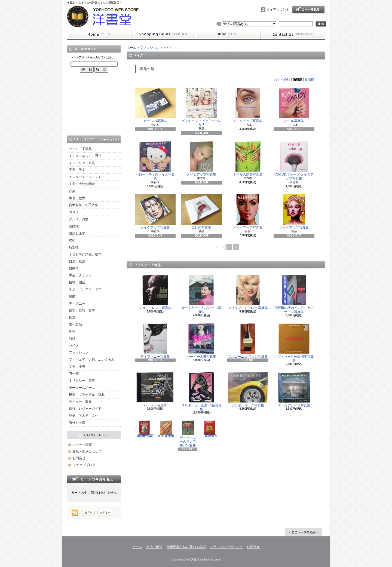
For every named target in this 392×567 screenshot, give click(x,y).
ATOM (105, 513)
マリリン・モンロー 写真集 (248, 292)
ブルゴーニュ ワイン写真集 (248, 341)
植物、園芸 (77, 282)
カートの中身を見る (94, 479)
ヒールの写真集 (155, 105)
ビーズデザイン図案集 (166, 429)
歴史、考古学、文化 (84, 416)
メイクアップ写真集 (248, 105)
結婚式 (74, 226)
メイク (168, 48)
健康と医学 (77, 233)
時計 (72, 339)
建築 (72, 240)
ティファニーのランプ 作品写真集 (188, 434)
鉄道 (72, 317)
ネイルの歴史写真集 (248, 159)
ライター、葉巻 (80, 402)
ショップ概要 (82, 445)
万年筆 (74, 374)
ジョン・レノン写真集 (155, 292)
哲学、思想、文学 (82, 310)
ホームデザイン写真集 (294, 390)
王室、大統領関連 (82, 184)
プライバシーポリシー (226, 547)
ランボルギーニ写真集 (248, 390)
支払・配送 (154, 547)
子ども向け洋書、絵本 (85, 254)
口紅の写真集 (201, 212)
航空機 (74, 247)
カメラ (74, 212)
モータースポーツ (82, 388)
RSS (88, 513)
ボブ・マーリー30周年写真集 (294, 343)
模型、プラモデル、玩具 (87, 395)
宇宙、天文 (77, 170)
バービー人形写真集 (201, 341)
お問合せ (293, 35)
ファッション (79, 353)
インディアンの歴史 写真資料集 (144, 429)
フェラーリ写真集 (210, 429)
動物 (72, 332)
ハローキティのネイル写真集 (155, 161)
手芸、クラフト (80, 275)
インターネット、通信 (85, 156)
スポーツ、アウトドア (85, 289)
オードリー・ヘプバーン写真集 (201, 294)
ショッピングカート (308, 10)
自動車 (74, 268)
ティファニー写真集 (155, 341)
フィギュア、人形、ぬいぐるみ (92, 360)
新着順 (310, 79)
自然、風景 (77, 261)
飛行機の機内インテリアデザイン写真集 (294, 294)
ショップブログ (228, 35)
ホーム (99, 35)
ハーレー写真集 (155, 390)
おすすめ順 (282, 79)
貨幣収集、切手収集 (84, 205)
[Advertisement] (94, 104)
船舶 (72, 296)
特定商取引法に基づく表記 (186, 547)
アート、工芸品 (80, 149)
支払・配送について (163, 35)
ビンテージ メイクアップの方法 (201, 107)
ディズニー (77, 304)
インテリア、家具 (82, 163)
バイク (74, 345)
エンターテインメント (85, 177)
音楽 (72, 191)
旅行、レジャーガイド (85, 409)
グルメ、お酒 (79, 219)
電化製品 (75, 324)
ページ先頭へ (304, 532)
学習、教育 (77, 198)
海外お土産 (77, 423)
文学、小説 (77, 367)
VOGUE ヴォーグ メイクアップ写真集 (294, 161)
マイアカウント (278, 10)
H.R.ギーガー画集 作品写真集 (201, 392)
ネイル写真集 (294, 105)
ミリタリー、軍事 (82, 381)
